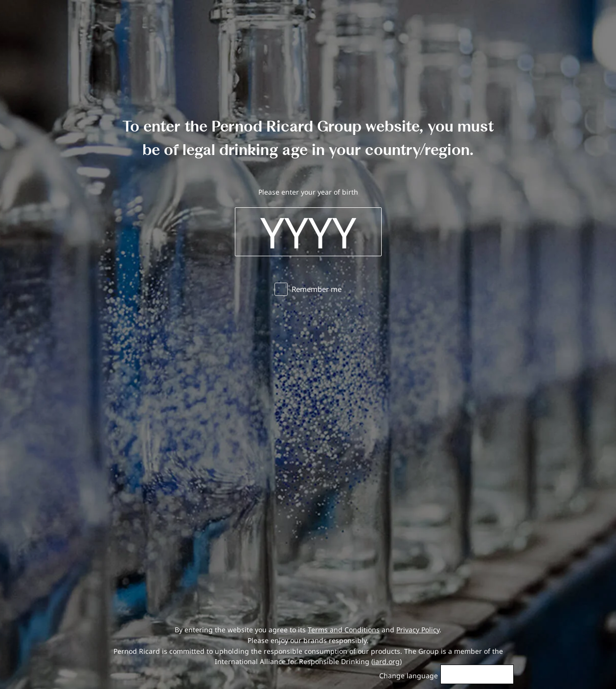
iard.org (387, 661)
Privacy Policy (418, 630)
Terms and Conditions (344, 630)
